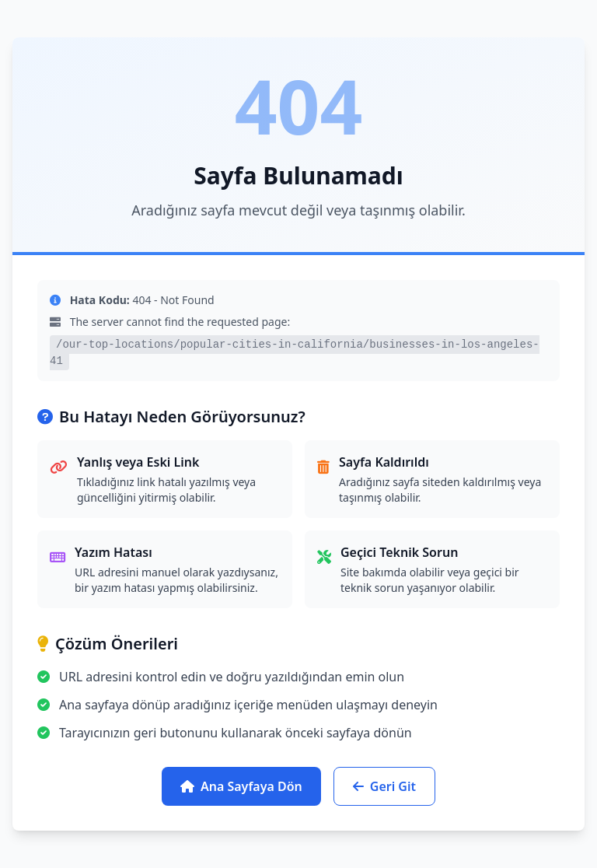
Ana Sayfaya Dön (241, 786)
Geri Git (384, 786)
